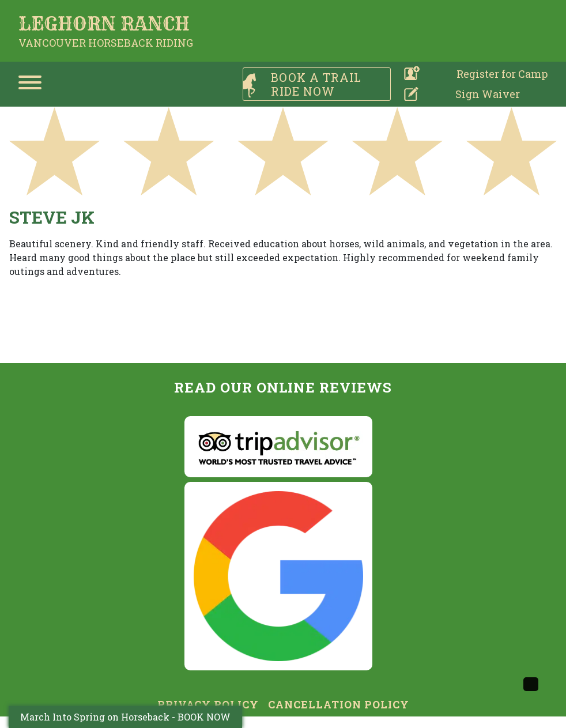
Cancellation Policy (339, 704)
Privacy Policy (208, 704)
